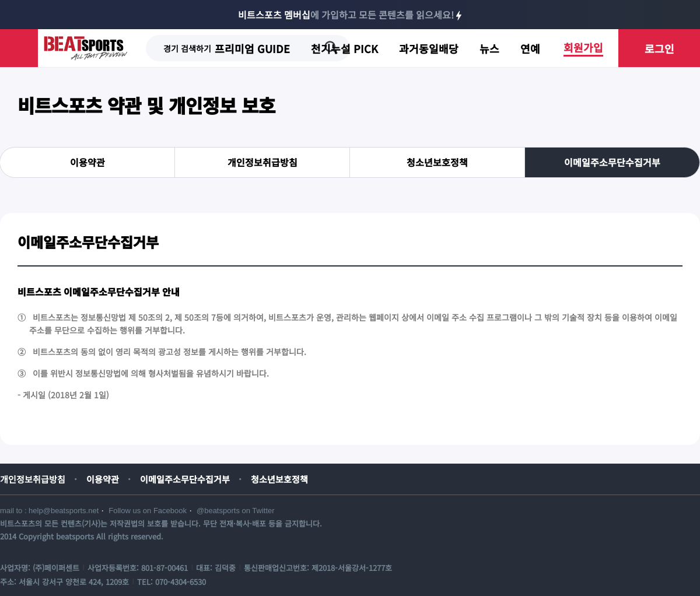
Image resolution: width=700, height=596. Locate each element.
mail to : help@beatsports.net (49, 511)
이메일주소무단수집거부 (612, 162)
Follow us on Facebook (148, 511)
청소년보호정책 (437, 162)
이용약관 (87, 162)
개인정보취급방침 (262, 162)
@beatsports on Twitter (236, 511)
